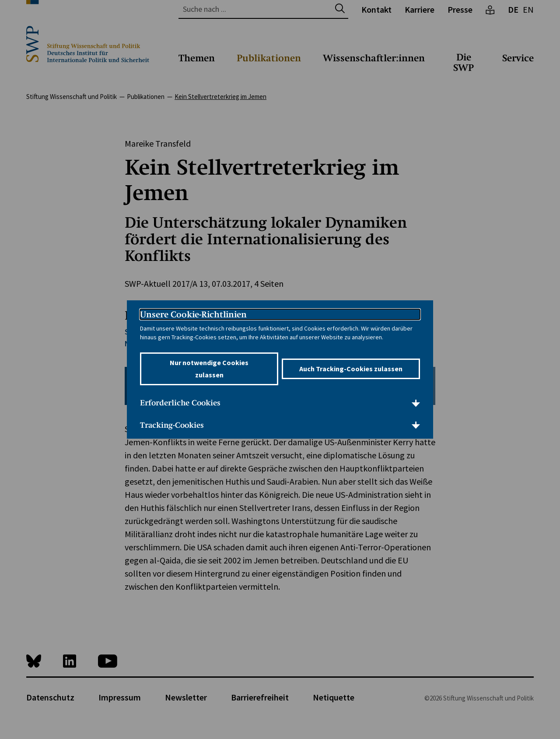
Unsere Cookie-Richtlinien (193, 314)
